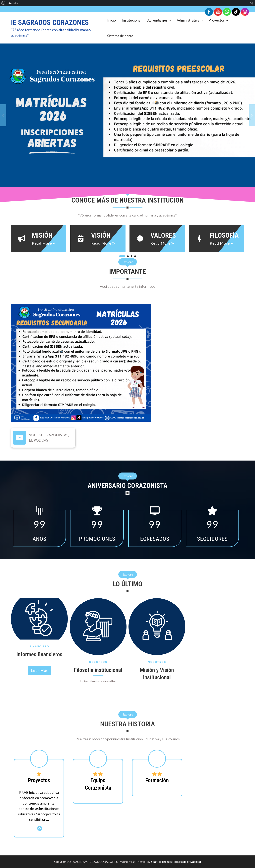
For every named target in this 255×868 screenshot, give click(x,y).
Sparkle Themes (161, 862)
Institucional (131, 20)
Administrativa (188, 20)
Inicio (111, 20)
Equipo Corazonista (98, 784)
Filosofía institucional (98, 670)
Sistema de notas (120, 36)
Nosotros (98, 662)
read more (42, 243)
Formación (157, 780)
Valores (163, 235)
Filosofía (224, 235)
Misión (42, 235)
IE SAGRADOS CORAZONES (50, 23)
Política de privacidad (187, 862)
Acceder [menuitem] (13, 3)
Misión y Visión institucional (157, 674)
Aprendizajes (157, 20)
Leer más (39, 670)
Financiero (39, 646)
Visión (101, 235)
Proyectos (217, 20)
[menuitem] (3, 3)
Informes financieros (39, 654)
